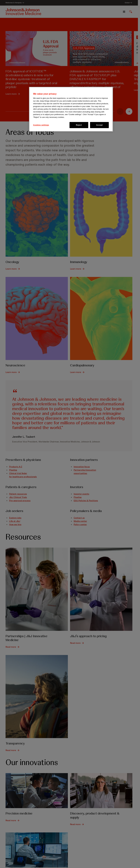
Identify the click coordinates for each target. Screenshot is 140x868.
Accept (99, 125)
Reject (79, 125)
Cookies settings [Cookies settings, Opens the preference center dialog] (41, 125)
